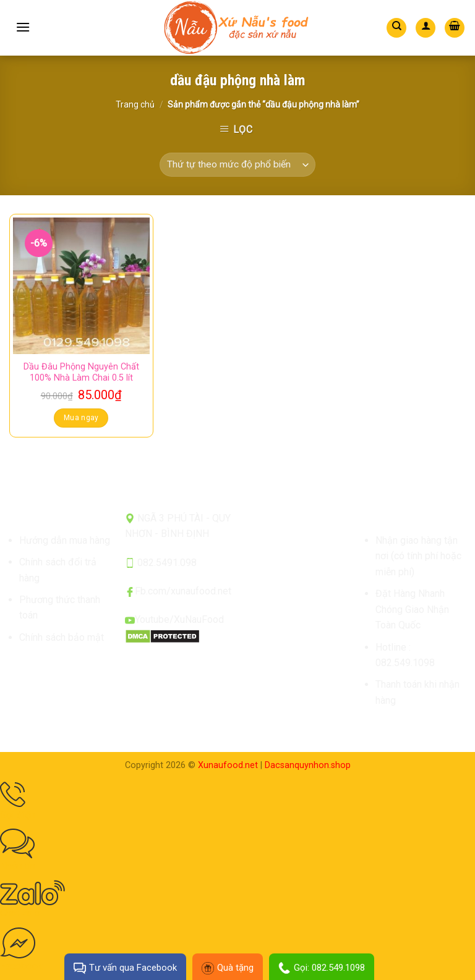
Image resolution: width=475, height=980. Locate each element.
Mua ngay (81, 418)
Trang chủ (135, 104)
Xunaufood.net (228, 765)
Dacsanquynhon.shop (308, 765)
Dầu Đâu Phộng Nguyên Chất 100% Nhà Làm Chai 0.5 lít (81, 373)
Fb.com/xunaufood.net (183, 591)
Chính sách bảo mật (62, 637)
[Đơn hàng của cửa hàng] (237, 165)
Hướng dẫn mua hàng (65, 540)
